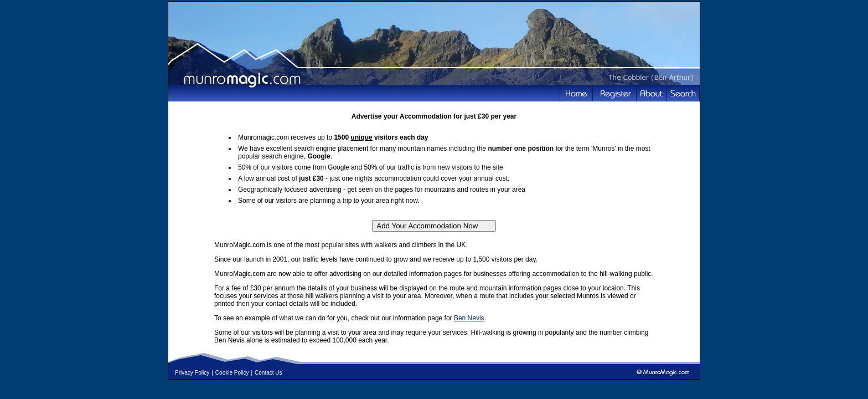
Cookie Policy (232, 373)
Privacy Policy (192, 373)
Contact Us (268, 373)
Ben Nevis (469, 318)
